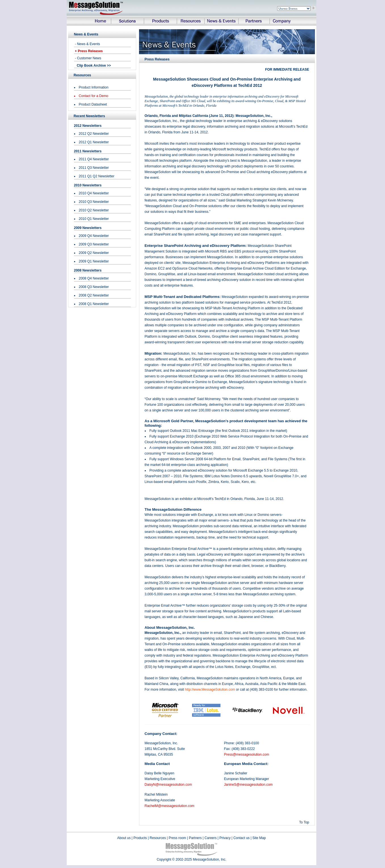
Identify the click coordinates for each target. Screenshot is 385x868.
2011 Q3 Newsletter (94, 168)
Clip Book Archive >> (94, 66)
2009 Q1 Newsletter (94, 261)
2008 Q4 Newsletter (94, 278)
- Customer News (88, 58)
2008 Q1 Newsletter (94, 304)
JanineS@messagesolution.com (249, 785)
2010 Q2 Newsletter (94, 210)
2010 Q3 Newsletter (94, 202)
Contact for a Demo (94, 96)
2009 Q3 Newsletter (94, 244)
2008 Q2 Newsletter (94, 295)
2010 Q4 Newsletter (94, 193)
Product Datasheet (93, 104)
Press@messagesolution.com (247, 754)
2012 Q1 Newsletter (94, 142)
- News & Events (87, 44)
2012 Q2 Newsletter (94, 134)
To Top (304, 822)
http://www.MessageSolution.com (210, 690)
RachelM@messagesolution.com (170, 806)
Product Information (94, 87)
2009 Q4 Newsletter (94, 236)
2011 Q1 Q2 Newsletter (97, 176)
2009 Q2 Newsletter (94, 253)
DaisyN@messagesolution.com (168, 785)
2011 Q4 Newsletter (94, 159)
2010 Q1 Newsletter (94, 219)
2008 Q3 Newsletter (94, 287)
